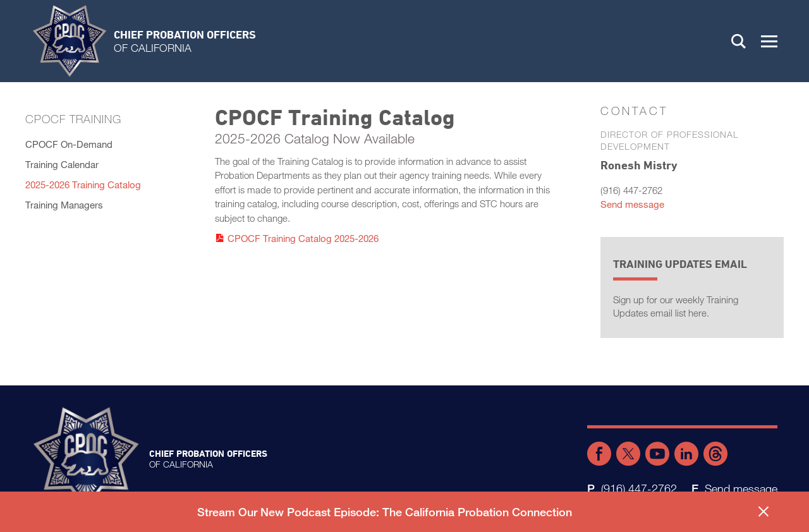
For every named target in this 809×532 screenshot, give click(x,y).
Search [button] (739, 41)
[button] (769, 41)
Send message (632, 204)
